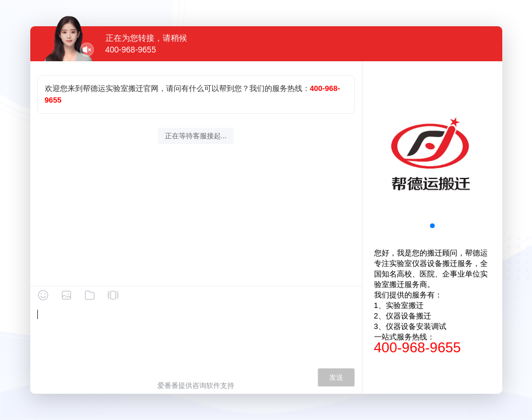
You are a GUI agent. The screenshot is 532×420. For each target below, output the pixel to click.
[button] (432, 226)
